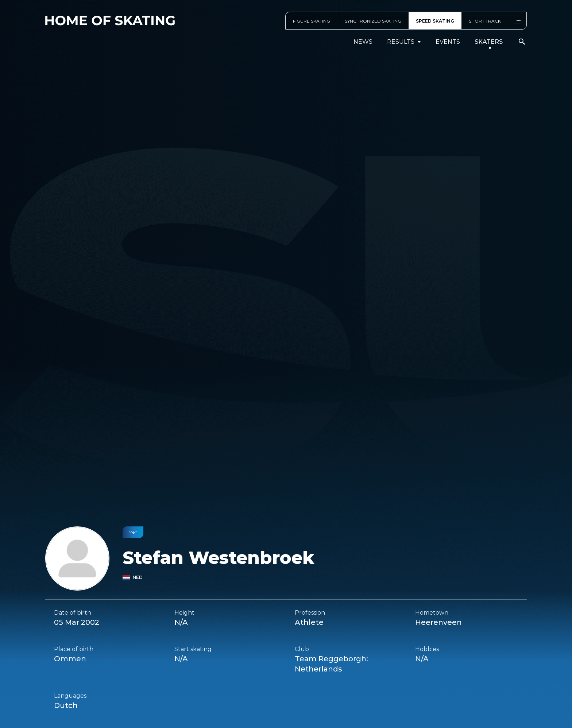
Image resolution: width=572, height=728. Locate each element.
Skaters (489, 42)
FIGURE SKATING (312, 21)
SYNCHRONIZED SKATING (373, 21)
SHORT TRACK (485, 21)
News (363, 42)
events (448, 42)
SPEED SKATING (435, 21)
